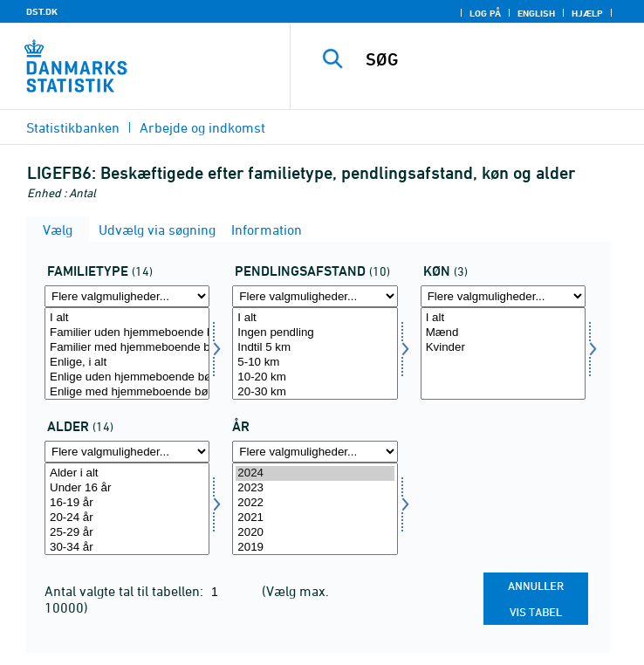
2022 (315, 503)
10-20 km (315, 377)
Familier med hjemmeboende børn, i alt (127, 348)
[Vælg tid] (315, 509)
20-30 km (315, 392)
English (536, 13)
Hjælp (587, 13)
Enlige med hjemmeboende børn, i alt (127, 392)
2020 (315, 533)
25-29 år (127, 533)
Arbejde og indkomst (202, 127)
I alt (127, 318)
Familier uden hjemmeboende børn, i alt (127, 333)
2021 (315, 518)
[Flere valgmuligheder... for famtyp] (127, 296)
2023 (315, 488)
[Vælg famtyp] (127, 353)
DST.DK (42, 11)
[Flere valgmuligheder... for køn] (503, 296)
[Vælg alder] (127, 509)
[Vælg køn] (503, 353)
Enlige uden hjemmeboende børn (127, 377)
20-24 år (127, 518)
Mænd (503, 333)
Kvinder (503, 348)
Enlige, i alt (127, 363)
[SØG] (499, 59)
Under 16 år (127, 488)
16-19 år (127, 503)
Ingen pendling (315, 333)
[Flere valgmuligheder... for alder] (127, 452)
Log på (485, 13)
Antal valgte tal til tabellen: (126, 591)
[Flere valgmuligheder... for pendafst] (315, 296)
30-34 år (127, 548)
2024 (315, 473)
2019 (315, 548)
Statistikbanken (73, 127)
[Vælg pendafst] (315, 353)
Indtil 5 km (315, 348)
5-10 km (315, 363)
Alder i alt (127, 473)
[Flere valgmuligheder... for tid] (315, 452)
